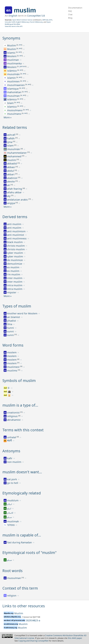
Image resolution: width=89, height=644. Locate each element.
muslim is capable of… (22, 535)
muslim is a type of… (20, 405)
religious (13, 416)
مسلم (10, 517)
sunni (11, 331)
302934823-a (33, 620)
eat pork (12, 479)
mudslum (13, 500)
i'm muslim (14, 274)
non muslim (14, 462)
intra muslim (15, 285)
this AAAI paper (75, 638)
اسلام (10, 504)
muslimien (14, 81)
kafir (10, 458)
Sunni (11, 328)
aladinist (13, 178)
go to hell (13, 483)
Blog (70, 18)
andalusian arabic (18, 200)
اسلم (9, 509)
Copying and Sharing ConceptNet (33, 641)
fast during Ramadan (20, 542)
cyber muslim (15, 253)
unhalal (12, 437)
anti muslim (14, 224)
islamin (12, 78)
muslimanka (15, 63)
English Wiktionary (22, 22)
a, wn (19, 45)
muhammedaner (17, 153)
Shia (10, 324)
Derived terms (15, 217)
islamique (13, 89)
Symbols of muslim (19, 381)
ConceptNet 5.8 (36, 16)
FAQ (70, 11)
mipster (12, 292)
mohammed (15, 156)
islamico (12, 107)
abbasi (11, 167)
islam (11, 146)
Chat (70, 14)
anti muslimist (16, 235)
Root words (12, 571)
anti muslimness (17, 238)
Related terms (15, 127)
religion (12, 596)
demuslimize (15, 264)
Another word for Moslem (23, 313)
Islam (11, 103)
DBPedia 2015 (47, 20)
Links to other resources (24, 606)
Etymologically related (22, 493)
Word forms (13, 345)
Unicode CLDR (10, 22)
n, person (22, 66)
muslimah (13, 521)
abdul (11, 171)
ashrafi (11, 135)
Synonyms (11, 38)
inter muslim (15, 278)
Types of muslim (17, 306)
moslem (12, 352)
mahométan (15, 92)
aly (9, 196)
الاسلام (10, 513)
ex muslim (14, 267)
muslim (25, 10)
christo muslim (16, 246)
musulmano (14, 114)
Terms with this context (23, 430)
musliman (13, 60)
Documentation (75, 8)
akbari (11, 174)
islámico (12, 71)
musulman (14, 96)
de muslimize (15, 260)
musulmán (14, 74)
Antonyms (11, 451)
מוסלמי (11, 525)
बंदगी (10, 441)
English (13, 16)
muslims (12, 371)
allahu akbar (15, 192)
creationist (14, 413)
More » (8, 117)
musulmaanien (16, 85)
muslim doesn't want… (22, 472)
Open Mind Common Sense (22, 20)
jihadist (12, 321)
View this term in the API (14, 26)
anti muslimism (17, 231)
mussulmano (15, 110)
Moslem (12, 56)
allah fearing (15, 189)
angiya (11, 203)
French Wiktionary (36, 22)
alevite (11, 181)
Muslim (12, 45)
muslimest (14, 367)
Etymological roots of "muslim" (29, 553)
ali (9, 185)
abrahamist (14, 420)
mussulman (14, 578)
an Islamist (14, 317)
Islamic (12, 53)
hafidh (11, 138)
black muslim (15, 242)
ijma (10, 142)
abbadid (12, 164)
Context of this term (20, 588)
